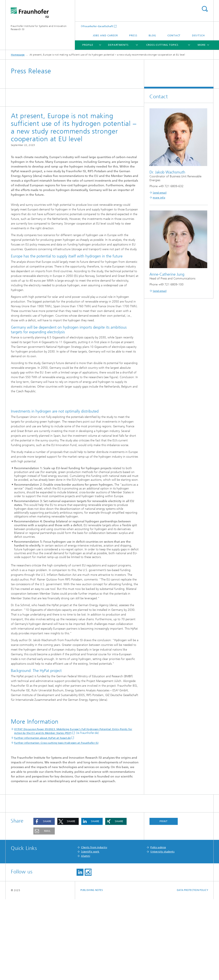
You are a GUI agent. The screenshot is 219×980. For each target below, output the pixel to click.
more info (159, 198)
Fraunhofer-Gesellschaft (98, 26)
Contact (174, 35)
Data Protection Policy (192, 971)
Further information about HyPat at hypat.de (42, 819)
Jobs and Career (105, 35)
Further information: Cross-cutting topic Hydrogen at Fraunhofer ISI (56, 824)
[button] (44, 902)
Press (133, 35)
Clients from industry (94, 928)
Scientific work (90, 932)
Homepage (18, 55)
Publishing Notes (92, 971)
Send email (160, 193)
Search (205, 9)
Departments (118, 45)
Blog (152, 35)
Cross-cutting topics (162, 45)
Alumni (86, 937)
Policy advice (158, 928)
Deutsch (198, 35)
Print (164, 902)
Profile (88, 45)
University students (162, 932)
